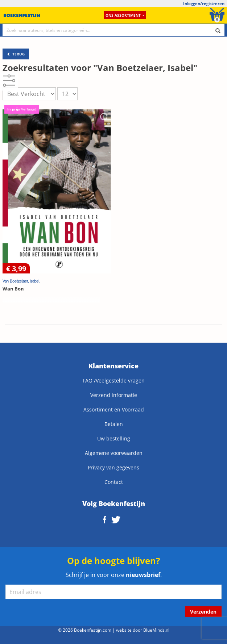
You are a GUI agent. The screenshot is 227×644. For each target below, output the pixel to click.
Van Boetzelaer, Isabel (21, 281)
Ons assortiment (125, 15)
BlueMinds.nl (156, 630)
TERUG (16, 54)
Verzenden (203, 612)
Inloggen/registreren (204, 3)
